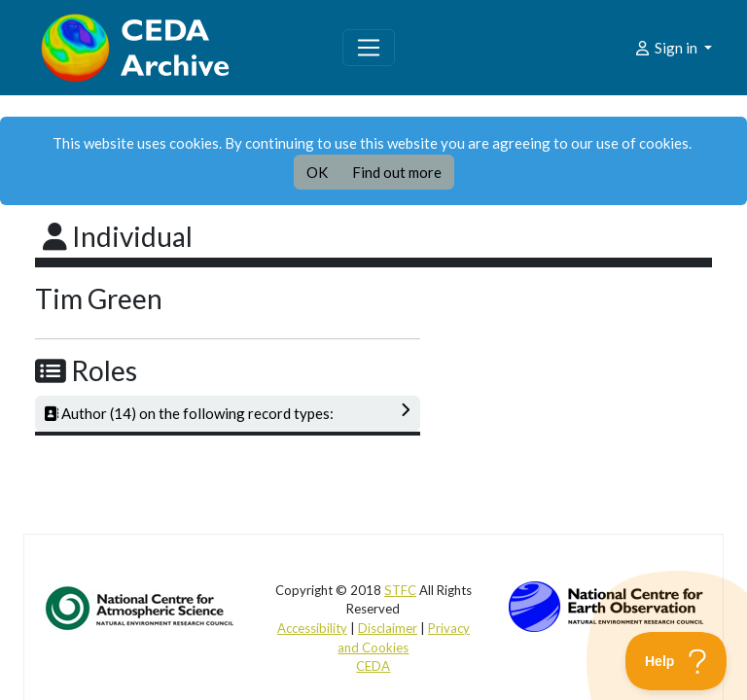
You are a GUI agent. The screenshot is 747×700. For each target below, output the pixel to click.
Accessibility (312, 628)
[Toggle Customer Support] (676, 661)
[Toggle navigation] (369, 48)
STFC (400, 590)
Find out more (397, 172)
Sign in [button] (667, 48)
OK (317, 172)
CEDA (373, 666)
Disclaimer (388, 628)
